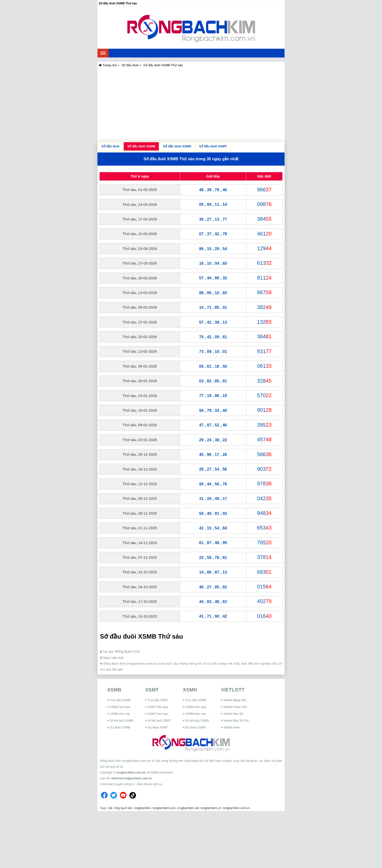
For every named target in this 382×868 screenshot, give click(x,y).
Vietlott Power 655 (235, 707)
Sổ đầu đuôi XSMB (141, 146)
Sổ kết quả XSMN (197, 721)
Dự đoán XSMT (158, 727)
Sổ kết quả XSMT (159, 721)
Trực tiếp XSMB (120, 700)
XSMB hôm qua (120, 707)
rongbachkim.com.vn (131, 773)
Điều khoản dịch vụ (149, 784)
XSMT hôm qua (158, 707)
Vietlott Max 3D (233, 714)
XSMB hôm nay (120, 714)
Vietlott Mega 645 (235, 700)
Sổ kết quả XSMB (121, 721)
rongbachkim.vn (211, 808)
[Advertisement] (191, 105)
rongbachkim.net (188, 808)
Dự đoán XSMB (120, 727)
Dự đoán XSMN (196, 727)
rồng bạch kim (123, 808)
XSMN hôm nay (196, 714)
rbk (110, 808)
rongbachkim (143, 808)
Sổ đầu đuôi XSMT (213, 146)
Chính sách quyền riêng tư (117, 784)
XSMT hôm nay (158, 714)
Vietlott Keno (232, 727)
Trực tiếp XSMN (196, 700)
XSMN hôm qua (196, 707)
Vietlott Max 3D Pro (236, 721)
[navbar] (103, 53)
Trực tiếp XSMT (158, 700)
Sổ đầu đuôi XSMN (177, 146)
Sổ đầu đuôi (110, 146)
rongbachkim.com (164, 808)
